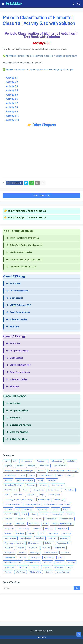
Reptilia (23, 557)
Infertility (8, 524)
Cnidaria (26, 490)
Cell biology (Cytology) (13, 485)
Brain (69, 475)
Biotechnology (10, 475)
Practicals (46, 548)
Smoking (71, 562)
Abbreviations (27, 461)
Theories (35, 567)
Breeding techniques (25, 480)
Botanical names (46, 475)
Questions (65, 553)
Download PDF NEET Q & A (21, 267)
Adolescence (57, 461)
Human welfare (36, 519)
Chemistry (31, 485)
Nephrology (53, 533)
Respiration (35, 557)
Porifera (21, 548)
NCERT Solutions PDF (18, 305)
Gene (34, 514)
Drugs (41, 495)
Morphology (62, 528)
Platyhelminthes (34, 543)
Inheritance (20, 524)
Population (9, 548)
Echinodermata (54, 495)
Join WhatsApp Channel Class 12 (27, 217)
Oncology (40, 538)
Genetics (44, 514)
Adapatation (42, 461)
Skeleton (60, 562)
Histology (8, 519)
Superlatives (9, 567)
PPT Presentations (17, 291)
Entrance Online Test (12, 504)
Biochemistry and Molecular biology (63, 471)
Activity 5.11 (13, 120)
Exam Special (14, 298)
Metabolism (9, 528)
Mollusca (49, 528)
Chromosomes (57, 485)
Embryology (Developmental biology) (19, 500)
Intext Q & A (14, 418)
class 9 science (63, 572)
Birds (23, 475)
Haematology (57, 514)
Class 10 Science (11, 490)
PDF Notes (13, 284)
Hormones (21, 519)
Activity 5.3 (12, 86)
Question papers (50, 553)
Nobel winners (10, 538)
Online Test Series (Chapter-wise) (24, 245)
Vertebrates (59, 567)
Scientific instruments (13, 562)
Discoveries (18, 495)
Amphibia (8, 466)
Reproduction (10, 557)
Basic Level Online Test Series (22, 238)
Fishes (66, 509)
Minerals (37, 528)
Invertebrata (34, 524)
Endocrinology (44, 500)
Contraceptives (54, 490)
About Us (42, 637)
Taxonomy (23, 567)
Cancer (40, 480)
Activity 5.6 (12, 99)
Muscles (8, 533)
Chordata (43, 485)
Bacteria (41, 471)
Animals (20, 466)
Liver (45, 524)
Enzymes (8, 509)
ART (15, 461)
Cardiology (52, 480)
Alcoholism (71, 461)
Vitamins (8, 572)
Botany (60, 475)
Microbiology (24, 528)
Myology (32, 533)
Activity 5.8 (12, 107)
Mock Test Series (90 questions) (24, 260)
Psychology (34, 553)
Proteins (22, 553)
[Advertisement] (41, 154)
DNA (6, 495)
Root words (49, 557)
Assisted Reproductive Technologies (19, 471)
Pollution (49, 543)
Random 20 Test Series (19, 252)
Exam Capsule (42, 509)
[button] (3, 4)
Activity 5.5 (12, 95)
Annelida (31, 466)
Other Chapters (44, 125)
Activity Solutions (17, 439)
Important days (67, 519)
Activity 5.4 (12, 90)
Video (70, 567)
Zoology (49, 572)
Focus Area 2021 (11, 514)
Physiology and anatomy (14, 543)
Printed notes (60, 548)
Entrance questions (32, 504)
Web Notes (20, 572)
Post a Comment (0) (41, 196)
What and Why (35, 572)
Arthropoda (44, 466)
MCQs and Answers (17, 432)
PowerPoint (33, 548)
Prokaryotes (9, 553)
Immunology (51, 519)
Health (70, 514)
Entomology (59, 500)
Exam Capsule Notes (18, 312)
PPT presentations (17, 351)
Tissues (46, 567)
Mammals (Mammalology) (62, 524)
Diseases (31, 495)
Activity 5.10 (13, 116)
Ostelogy (52, 538)
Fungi (25, 514)
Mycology (20, 533)
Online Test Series (17, 320)
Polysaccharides (63, 543)
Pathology (64, 538)
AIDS (7, 461)
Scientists (47, 562)
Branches (8, 480)
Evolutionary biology (24, 509)
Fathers (56, 509)
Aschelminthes (59, 466)
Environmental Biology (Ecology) (57, 504)
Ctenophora (69, 490)
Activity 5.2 (12, 82)
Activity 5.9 (12, 112)
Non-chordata (26, 538)
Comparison (38, 490)
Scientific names (32, 562)
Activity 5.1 (12, 78)
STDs (60, 557)
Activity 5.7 (12, 103)
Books (32, 475)
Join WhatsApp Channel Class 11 (27, 211)
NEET (42, 533)
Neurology (67, 533)
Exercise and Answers (19, 425)
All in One (12, 327)
